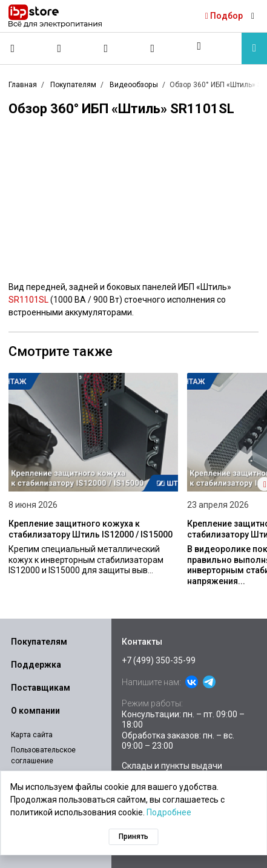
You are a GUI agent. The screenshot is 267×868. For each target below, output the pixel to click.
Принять (133, 837)
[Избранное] (106, 48)
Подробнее (169, 812)
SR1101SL (28, 300)
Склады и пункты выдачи (172, 766)
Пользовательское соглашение (43, 755)
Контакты (142, 642)
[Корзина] (153, 48)
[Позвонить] (13, 48)
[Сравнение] (59, 48)
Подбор (224, 16)
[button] (199, 46)
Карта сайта (32, 735)
